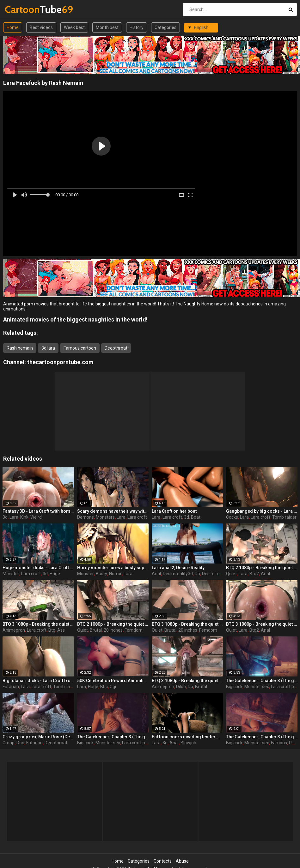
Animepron (14, 630)
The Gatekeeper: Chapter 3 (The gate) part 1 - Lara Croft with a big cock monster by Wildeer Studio (262, 737)
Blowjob (188, 743)
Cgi (113, 687)
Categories (165, 27)
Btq (52, 630)
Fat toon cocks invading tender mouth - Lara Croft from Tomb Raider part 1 (187, 737)
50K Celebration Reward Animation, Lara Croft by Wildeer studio (113, 681)
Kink (24, 517)
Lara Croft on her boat (174, 511)
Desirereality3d (178, 574)
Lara (14, 517)
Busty (101, 574)
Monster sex (257, 687)
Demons (86, 517)
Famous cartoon (80, 348)
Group (9, 743)
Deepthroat (116, 348)
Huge (55, 574)
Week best (74, 27)
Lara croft (137, 517)
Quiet (231, 574)
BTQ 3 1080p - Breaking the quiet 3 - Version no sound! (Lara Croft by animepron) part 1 (262, 624)
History (137, 27)
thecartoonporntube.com (60, 362)
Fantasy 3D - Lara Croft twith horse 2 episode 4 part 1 (38, 511)
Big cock (234, 687)
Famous (279, 743)
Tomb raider (284, 517)
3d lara (48, 348)
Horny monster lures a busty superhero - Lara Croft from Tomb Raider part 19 (113, 568)
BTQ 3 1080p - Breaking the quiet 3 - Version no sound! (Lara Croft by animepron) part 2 (38, 624)
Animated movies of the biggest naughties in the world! (75, 319)
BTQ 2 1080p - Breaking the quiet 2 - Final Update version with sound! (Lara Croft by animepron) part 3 (262, 568)
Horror (115, 574)
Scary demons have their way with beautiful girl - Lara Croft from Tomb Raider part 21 (113, 511)
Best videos (41, 27)
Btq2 (254, 574)
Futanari (11, 687)
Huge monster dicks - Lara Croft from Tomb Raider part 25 (38, 568)
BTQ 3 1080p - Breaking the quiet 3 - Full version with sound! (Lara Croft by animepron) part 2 (187, 681)
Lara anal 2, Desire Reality (178, 568)
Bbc (104, 687)
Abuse (182, 861)
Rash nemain (20, 348)
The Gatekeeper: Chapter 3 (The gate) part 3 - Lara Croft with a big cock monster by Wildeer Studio (113, 737)
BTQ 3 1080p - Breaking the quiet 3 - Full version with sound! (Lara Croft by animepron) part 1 (187, 624)
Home (13, 27)
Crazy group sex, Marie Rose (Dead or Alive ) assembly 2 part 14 (38, 737)
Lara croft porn (137, 743)
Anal (156, 574)
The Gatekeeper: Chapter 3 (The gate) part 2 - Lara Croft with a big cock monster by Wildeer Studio (262, 681)
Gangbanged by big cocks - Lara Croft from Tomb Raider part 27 (262, 511)
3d (5, 517)
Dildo (181, 687)
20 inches (113, 630)
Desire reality (215, 574)
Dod (20, 743)
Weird (36, 517)
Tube (21, 9)
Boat (196, 517)
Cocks (232, 517)
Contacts (163, 861)
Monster (11, 574)
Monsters (105, 517)
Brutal (96, 630)
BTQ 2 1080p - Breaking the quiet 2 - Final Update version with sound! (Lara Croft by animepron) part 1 (113, 624)
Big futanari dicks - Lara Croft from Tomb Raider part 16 (38, 681)
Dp (197, 574)
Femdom (134, 630)
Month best (107, 27)
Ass (61, 630)
